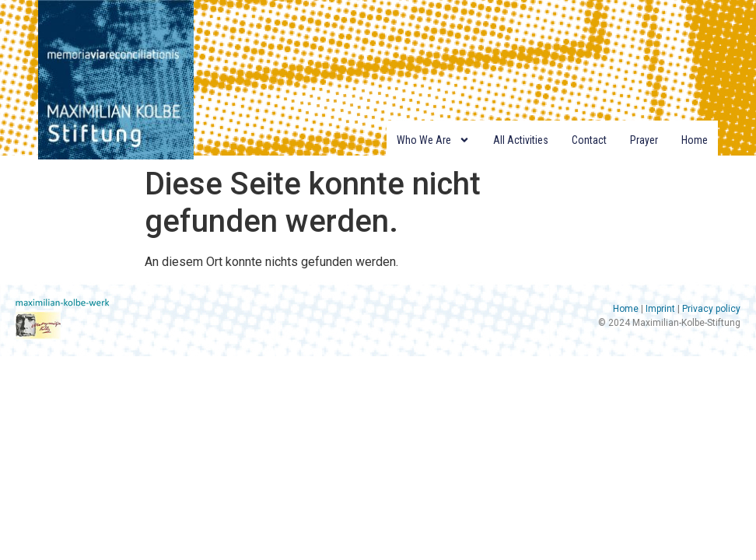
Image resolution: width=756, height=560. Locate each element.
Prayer (644, 140)
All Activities (521, 140)
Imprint (660, 309)
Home (695, 140)
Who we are (433, 140)
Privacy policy (711, 309)
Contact (589, 140)
